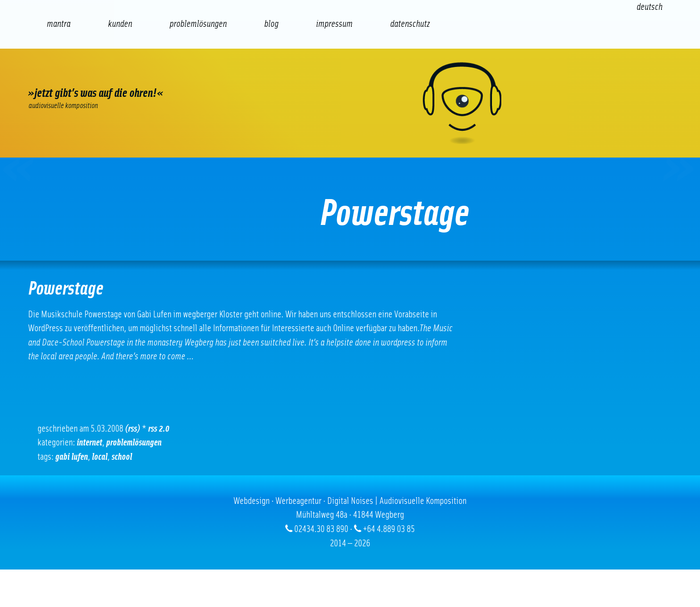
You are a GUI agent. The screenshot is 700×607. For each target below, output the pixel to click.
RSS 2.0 (159, 429)
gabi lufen (72, 457)
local (100, 457)
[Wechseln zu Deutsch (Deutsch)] (650, 7)
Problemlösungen (134, 443)
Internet (90, 443)
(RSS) (133, 429)
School (122, 457)
